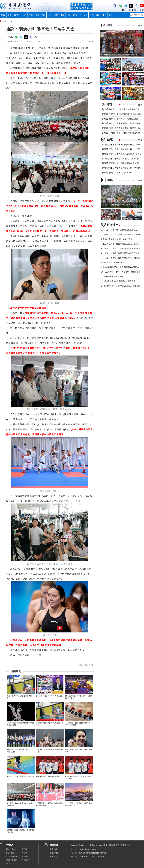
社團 (92, 15)
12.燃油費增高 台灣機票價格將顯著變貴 (118, 281)
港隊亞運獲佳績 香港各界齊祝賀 (48, 776)
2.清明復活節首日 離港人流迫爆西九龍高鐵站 (121, 235)
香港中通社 (54, 849)
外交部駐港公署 (11, 856)
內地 (31, 15)
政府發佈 (83, 15)
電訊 (62, 15)
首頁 (5, 21)
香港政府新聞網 (11, 860)
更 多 (140, 26)
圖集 (56, 15)
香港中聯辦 (10, 853)
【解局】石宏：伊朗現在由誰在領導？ (118, 173)
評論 (69, 15)
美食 (111, 15)
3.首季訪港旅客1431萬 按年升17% (117, 239)
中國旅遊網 (26, 860)
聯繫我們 (53, 856)
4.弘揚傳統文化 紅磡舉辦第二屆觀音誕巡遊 (120, 244)
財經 (43, 15)
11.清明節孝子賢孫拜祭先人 (113, 277)
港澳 (10, 15)
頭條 (3, 15)
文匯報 (24, 849)
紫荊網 (8, 864)
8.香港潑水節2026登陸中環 (113, 263)
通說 (75, 15)
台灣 (24, 15)
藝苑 (98, 15)
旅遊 (104, 15)
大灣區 (17, 15)
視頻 (50, 15)
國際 (37, 15)
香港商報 (25, 856)
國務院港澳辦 (11, 849)
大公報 (24, 853)
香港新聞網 (54, 853)
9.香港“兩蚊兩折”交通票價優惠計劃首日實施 (120, 267)
